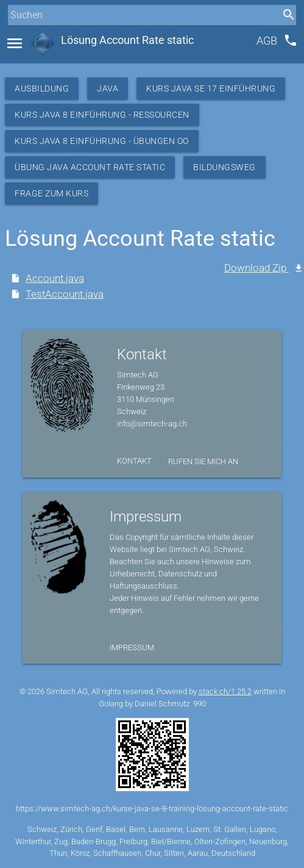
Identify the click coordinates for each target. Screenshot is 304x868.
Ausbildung (42, 88)
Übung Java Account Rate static (90, 167)
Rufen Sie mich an (203, 461)
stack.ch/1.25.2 (225, 691)
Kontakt (134, 461)
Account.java (55, 278)
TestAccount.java (65, 294)
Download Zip (256, 268)
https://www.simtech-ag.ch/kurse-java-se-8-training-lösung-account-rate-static (152, 809)
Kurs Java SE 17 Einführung (211, 88)
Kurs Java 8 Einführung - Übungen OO (102, 141)
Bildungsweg (224, 167)
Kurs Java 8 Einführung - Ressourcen (102, 115)
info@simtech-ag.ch (152, 424)
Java (108, 88)
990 (200, 704)
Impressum (132, 647)
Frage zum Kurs (51, 193)
